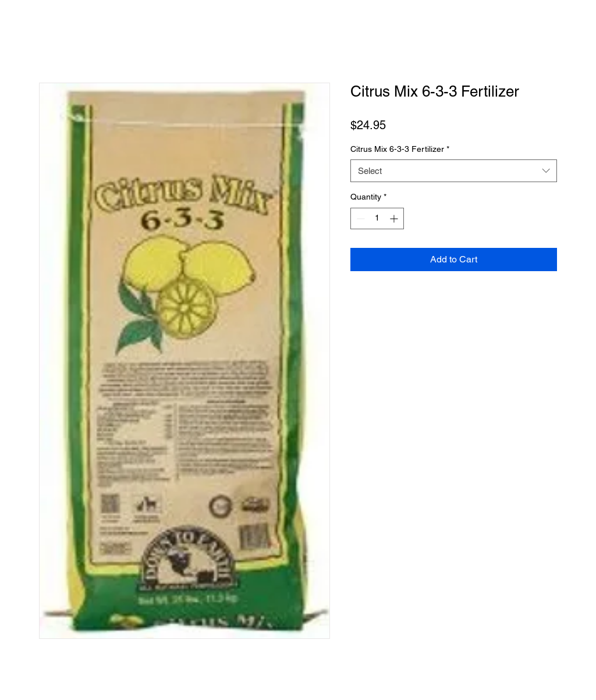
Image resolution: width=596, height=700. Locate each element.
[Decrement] (359, 218)
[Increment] (395, 218)
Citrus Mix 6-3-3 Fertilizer (400, 149)
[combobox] (454, 171)
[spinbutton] (377, 218)
